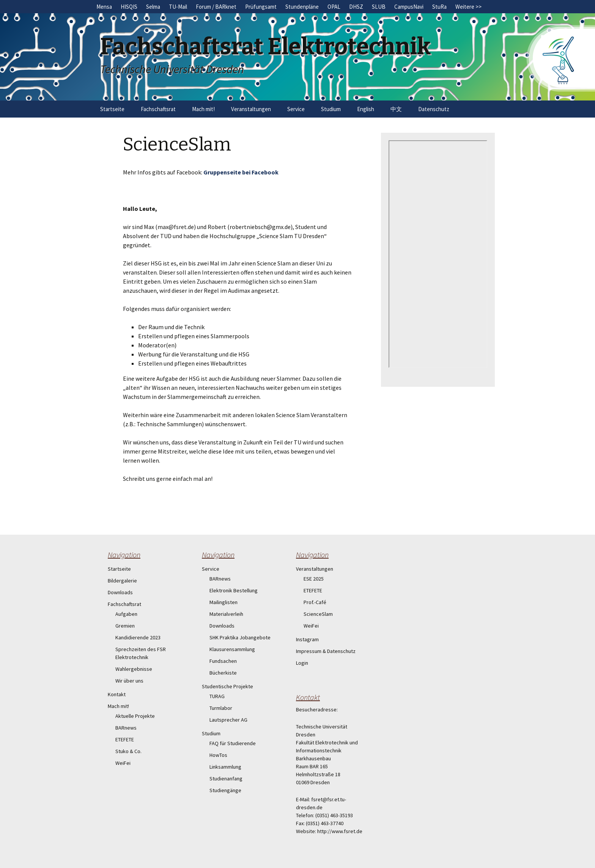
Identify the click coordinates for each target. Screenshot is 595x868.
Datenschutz (434, 109)
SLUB (379, 7)
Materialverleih (226, 614)
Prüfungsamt (261, 7)
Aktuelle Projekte (135, 716)
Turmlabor (221, 708)
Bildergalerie (122, 581)
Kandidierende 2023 (138, 637)
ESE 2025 (314, 579)
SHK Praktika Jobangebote (240, 637)
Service (296, 109)
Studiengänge (225, 790)
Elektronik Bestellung (234, 590)
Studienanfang (226, 779)
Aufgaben (126, 614)
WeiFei (123, 763)
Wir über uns (129, 681)
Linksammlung (225, 767)
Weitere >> (468, 7)
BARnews (126, 728)
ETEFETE (125, 739)
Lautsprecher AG (228, 720)
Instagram (307, 639)
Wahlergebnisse (134, 669)
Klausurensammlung (232, 649)
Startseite (112, 109)
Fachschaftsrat (158, 109)
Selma (153, 7)
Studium (331, 109)
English (366, 109)
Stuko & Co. (128, 751)
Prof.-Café (315, 602)
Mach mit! (203, 109)
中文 (396, 109)
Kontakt (117, 694)
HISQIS (129, 7)
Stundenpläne (302, 7)
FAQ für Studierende (233, 743)
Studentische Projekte (227, 686)
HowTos (218, 755)
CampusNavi (409, 7)
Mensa (104, 7)
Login (302, 663)
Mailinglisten (224, 602)
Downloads (120, 592)
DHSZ (356, 7)
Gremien (125, 626)
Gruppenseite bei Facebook (241, 172)
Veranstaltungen (251, 109)
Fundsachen (223, 661)
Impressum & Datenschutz (326, 651)
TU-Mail (178, 7)
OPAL (334, 7)
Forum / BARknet (216, 7)
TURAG (217, 696)
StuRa (439, 7)
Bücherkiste (223, 673)
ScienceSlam (318, 614)
